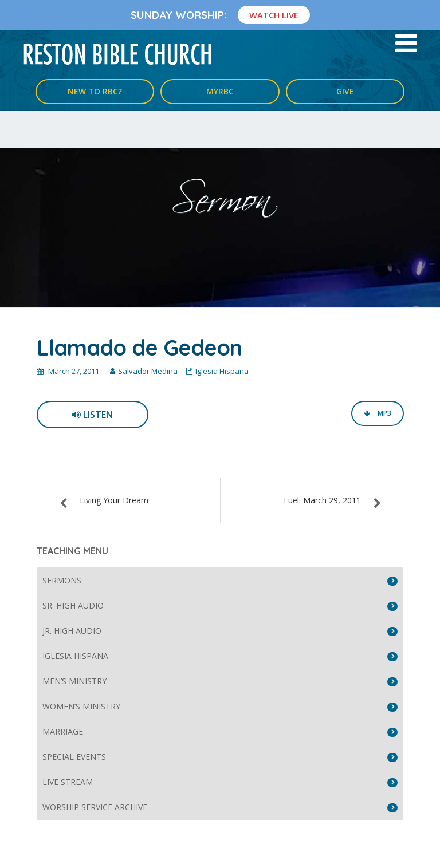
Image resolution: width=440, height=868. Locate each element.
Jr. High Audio (72, 631)
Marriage (63, 731)
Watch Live (274, 15)
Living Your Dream (114, 500)
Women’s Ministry (81, 706)
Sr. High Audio (73, 605)
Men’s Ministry (74, 681)
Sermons (62, 580)
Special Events (74, 757)
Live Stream (68, 782)
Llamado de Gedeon (139, 348)
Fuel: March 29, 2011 (322, 500)
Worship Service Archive (95, 807)
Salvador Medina (148, 371)
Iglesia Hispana (222, 371)
